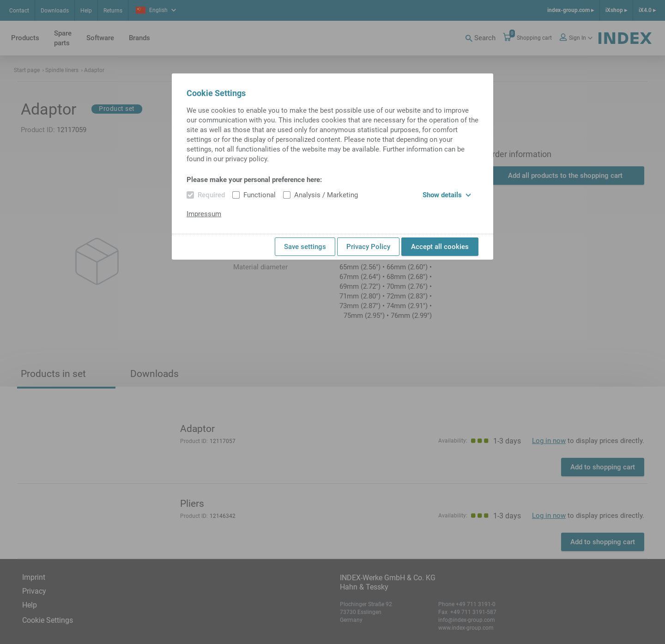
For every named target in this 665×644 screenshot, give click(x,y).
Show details (447, 195)
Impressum (204, 214)
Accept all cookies (440, 247)
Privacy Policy (368, 247)
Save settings (305, 247)
